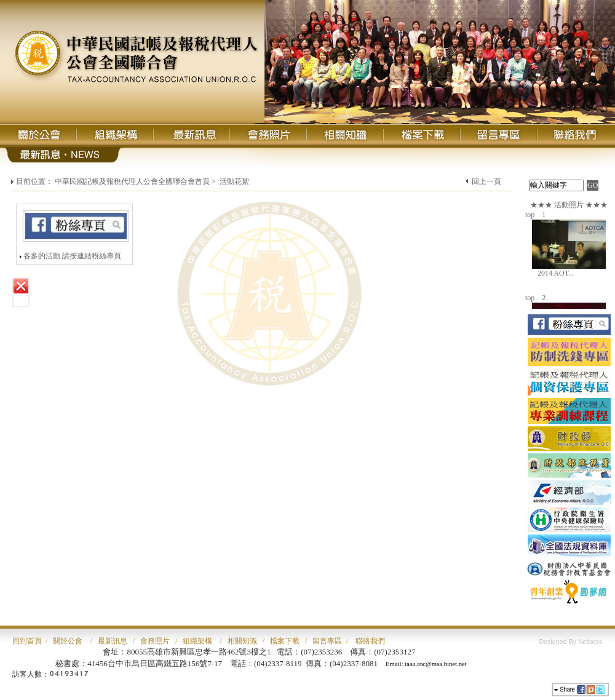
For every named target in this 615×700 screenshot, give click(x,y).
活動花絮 (234, 181)
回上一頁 (486, 181)
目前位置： (34, 181)
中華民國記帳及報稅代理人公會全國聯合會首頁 (132, 181)
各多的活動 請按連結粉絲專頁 (72, 256)
